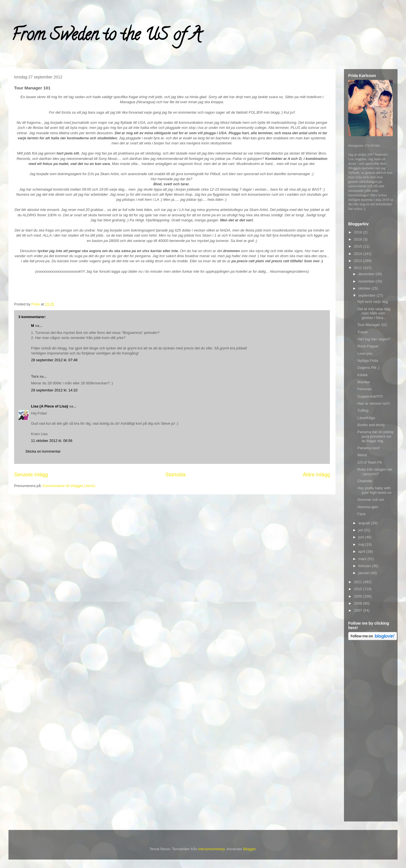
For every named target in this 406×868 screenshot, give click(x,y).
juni (362, 537)
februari (365, 566)
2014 (358, 254)
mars (363, 559)
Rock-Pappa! (368, 346)
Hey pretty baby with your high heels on (374, 490)
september (368, 295)
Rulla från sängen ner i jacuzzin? (375, 472)
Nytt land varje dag (372, 302)
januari (364, 573)
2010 (358, 589)
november (367, 281)
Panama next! (369, 448)
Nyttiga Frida (368, 361)
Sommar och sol (370, 500)
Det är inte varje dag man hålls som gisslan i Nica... (374, 313)
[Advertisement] (371, 732)
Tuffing (363, 410)
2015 (358, 246)
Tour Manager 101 (372, 325)
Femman (364, 389)
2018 (358, 232)
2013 (358, 261)
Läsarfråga (366, 418)
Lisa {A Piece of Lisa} (50, 406)
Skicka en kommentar (43, 451)
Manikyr (364, 382)
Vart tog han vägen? (374, 339)
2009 (358, 596)
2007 (358, 610)
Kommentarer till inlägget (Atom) (69, 486)
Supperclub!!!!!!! (370, 396)
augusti (365, 523)
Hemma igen (368, 507)
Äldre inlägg (316, 475)
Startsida (175, 475)
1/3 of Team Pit (369, 462)
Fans (361, 514)
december (367, 274)
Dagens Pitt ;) (368, 368)
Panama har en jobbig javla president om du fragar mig (375, 436)
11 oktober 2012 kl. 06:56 (52, 441)
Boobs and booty (371, 425)
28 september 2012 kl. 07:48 (54, 360)
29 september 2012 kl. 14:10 (54, 390)
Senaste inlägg (31, 475)
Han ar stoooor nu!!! (373, 403)
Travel (362, 332)
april (362, 551)
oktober (365, 288)
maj (362, 544)
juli (361, 530)
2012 (358, 268)
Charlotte (365, 481)
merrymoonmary (211, 849)
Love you (365, 353)
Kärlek (362, 375)
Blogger (249, 849)
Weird (362, 455)
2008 (358, 603)
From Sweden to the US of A (106, 36)
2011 (358, 582)
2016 (358, 239)
